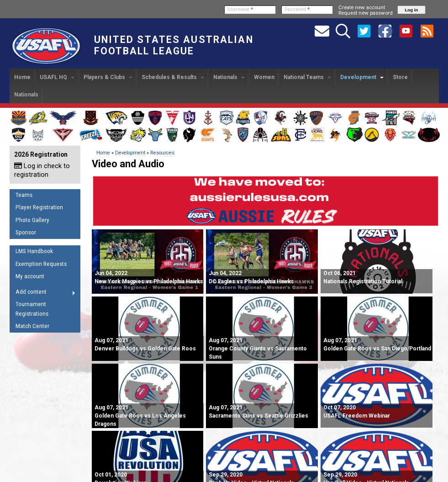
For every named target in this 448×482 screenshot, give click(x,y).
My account (30, 276)
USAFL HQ (57, 77)
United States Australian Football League (174, 45)
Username (240, 9)
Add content (43, 293)
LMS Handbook (34, 251)
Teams (24, 195)
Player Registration (39, 207)
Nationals (229, 77)
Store (400, 77)
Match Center (32, 326)
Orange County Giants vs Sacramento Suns (258, 349)
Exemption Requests (41, 264)
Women (264, 77)
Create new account (362, 7)
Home (22, 77)
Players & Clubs (108, 77)
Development (362, 77)
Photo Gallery (32, 220)
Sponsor (26, 232)
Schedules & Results (173, 77)
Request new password (366, 13)
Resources (162, 153)
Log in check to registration (42, 170)
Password (297, 9)
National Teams (307, 77)
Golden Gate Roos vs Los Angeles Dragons (140, 416)
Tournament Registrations (32, 309)
